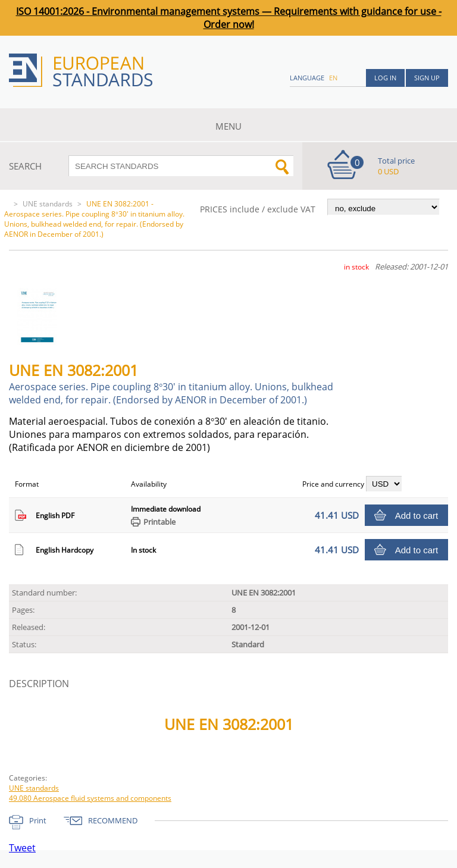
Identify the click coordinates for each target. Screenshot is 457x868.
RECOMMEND (113, 820)
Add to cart (417, 516)
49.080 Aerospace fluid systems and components (90, 798)
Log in (385, 78)
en (333, 78)
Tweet (22, 848)
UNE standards (48, 204)
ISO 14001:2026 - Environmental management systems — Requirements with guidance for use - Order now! (229, 18)
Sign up (427, 78)
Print (38, 820)
